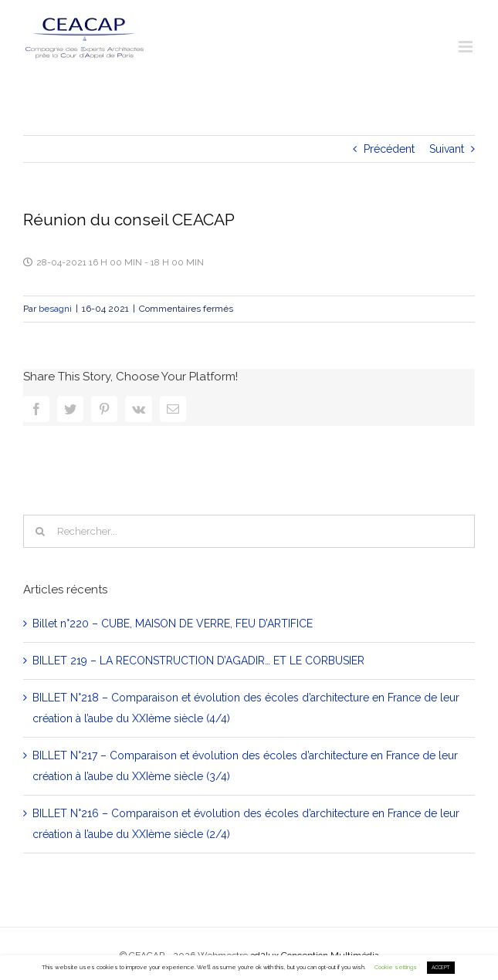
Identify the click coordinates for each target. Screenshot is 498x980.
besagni (55, 309)
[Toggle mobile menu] (467, 47)
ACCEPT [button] (441, 968)
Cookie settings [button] (396, 967)
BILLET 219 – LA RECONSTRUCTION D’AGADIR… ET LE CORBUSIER (198, 661)
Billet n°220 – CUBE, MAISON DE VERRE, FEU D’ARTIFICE (173, 623)
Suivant (447, 149)
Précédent (389, 149)
